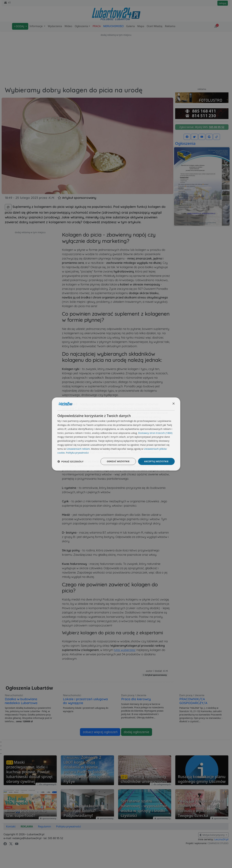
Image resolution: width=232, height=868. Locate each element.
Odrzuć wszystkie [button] (118, 461)
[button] (70, 461)
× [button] (173, 404)
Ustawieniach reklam (78, 449)
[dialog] (116, 434)
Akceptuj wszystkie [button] (156, 461)
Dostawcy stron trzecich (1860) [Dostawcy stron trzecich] (155, 433)
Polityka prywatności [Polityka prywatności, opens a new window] (77, 453)
